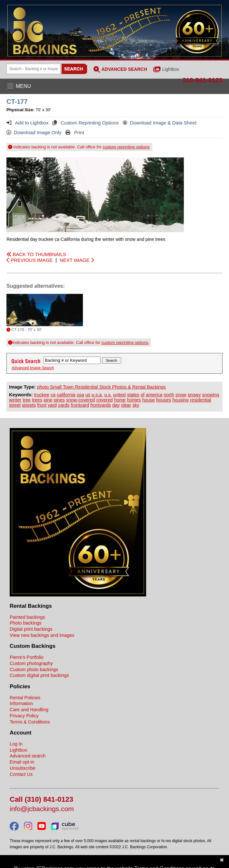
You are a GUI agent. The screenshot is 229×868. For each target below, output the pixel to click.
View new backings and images (42, 635)
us (88, 395)
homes (134, 400)
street (15, 405)
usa (80, 395)
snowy (194, 395)
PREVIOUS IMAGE (30, 260)
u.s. (108, 395)
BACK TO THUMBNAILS (36, 254)
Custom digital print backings (39, 675)
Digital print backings (31, 629)
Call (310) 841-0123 (41, 800)
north (169, 395)
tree (27, 400)
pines (59, 400)
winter (15, 400)
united (119, 395)
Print (75, 132)
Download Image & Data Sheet (159, 123)
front (42, 405)
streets (29, 405)
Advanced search (28, 756)
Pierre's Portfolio (27, 657)
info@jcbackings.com (42, 809)
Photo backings (25, 623)
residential (201, 400)
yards (64, 405)
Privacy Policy (24, 716)
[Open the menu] (114, 86)
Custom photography (31, 663)
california (66, 395)
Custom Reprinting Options (86, 123)
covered (104, 400)
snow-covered (81, 400)
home (120, 400)
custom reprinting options (126, 147)
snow (181, 395)
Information (21, 703)
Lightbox (171, 69)
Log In (16, 744)
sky (136, 405)
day (116, 405)
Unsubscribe (23, 768)
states (133, 395)
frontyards (101, 405)
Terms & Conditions (30, 722)
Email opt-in (22, 762)
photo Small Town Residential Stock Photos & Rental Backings (101, 387)
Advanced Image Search (33, 368)
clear (126, 405)
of (143, 395)
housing (180, 400)
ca (53, 395)
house (149, 400)
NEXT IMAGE (77, 260)
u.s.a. (97, 395)
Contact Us (21, 774)
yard (52, 405)
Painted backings (27, 617)
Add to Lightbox (28, 123)
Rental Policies (25, 698)
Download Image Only (34, 132)
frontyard (80, 405)
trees (37, 400)
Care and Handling (29, 710)
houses (164, 400)
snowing (210, 395)
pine (48, 400)
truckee (42, 395)
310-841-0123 (202, 80)
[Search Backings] (34, 69)
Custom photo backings (34, 670)
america (154, 395)
